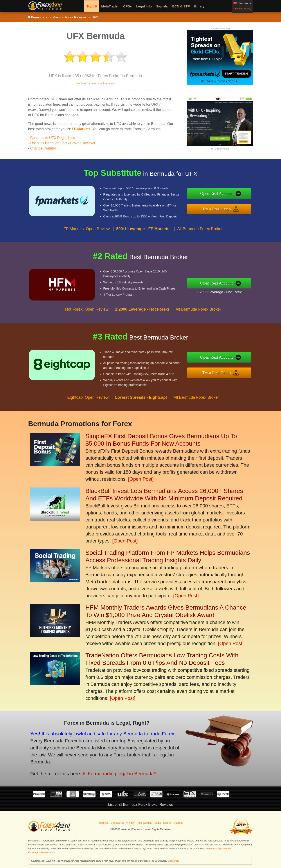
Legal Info (144, 6)
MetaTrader (110, 6)
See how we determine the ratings (95, 83)
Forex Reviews (76, 17)
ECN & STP (181, 6)
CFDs (127, 6)
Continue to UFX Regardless (53, 138)
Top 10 (92, 6)
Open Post (173, 861)
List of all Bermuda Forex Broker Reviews (63, 143)
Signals (162, 6)
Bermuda (38, 17)
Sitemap (178, 823)
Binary (199, 6)
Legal (158, 823)
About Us (103, 823)
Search (167, 823)
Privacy (130, 823)
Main (56, 17)
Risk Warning (145, 823)
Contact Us (117, 823)
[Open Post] (141, 479)
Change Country (242, 9)
